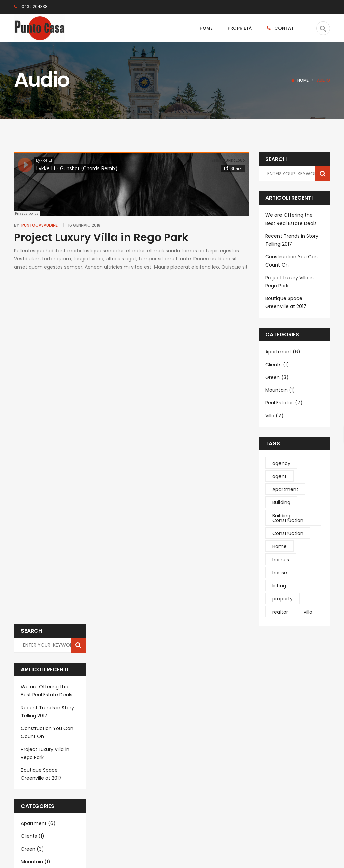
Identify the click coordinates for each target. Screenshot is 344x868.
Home (303, 80)
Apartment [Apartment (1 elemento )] (285, 489)
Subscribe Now (198, 812)
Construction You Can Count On (292, 261)
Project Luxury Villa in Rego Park (101, 237)
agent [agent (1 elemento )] (279, 476)
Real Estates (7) (284, 403)
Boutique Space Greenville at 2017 (286, 302)
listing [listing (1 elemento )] (279, 586)
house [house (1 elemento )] (280, 573)
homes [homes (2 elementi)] (281, 560)
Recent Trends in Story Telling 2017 (292, 240)
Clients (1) (277, 365)
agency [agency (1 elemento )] (281, 463)
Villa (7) (274, 416)
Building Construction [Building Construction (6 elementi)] (288, 518)
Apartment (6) (283, 352)
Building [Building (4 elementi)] (281, 502)
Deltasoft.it (97, 848)
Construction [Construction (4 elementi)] (288, 533)
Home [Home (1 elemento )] (279, 546)
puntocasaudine (40, 225)
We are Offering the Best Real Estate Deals (291, 219)
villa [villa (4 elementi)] (308, 612)
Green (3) (277, 377)
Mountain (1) (280, 390)
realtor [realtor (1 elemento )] (280, 612)
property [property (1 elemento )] (283, 599)
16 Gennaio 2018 (84, 225)
